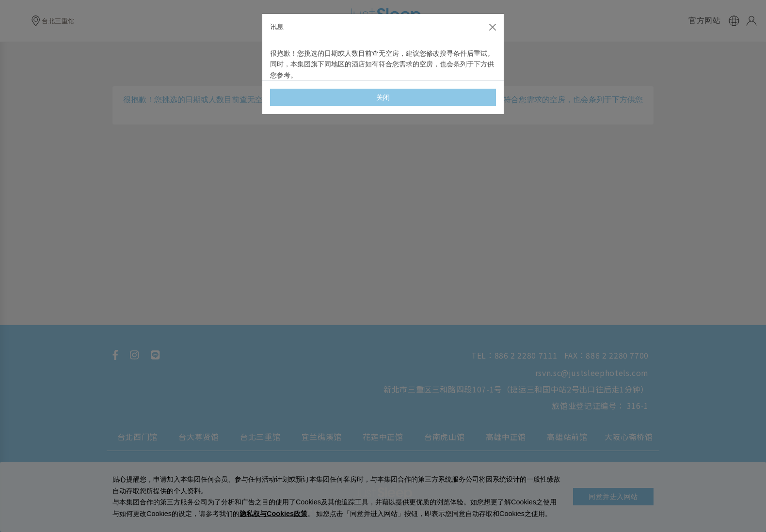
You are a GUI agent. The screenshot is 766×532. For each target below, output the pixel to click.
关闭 (383, 97)
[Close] (493, 27)
